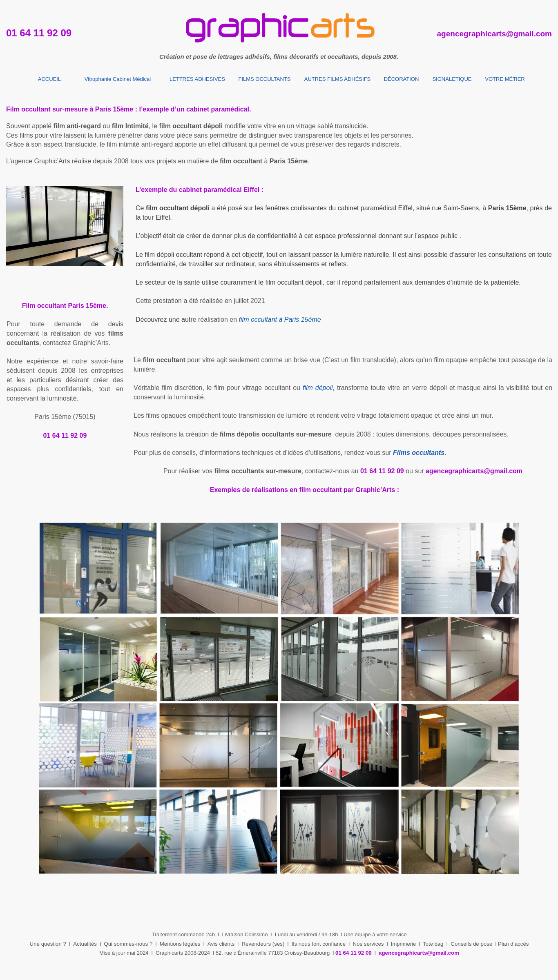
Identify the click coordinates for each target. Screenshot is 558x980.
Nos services (368, 944)
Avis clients (221, 944)
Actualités (85, 944)
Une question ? (48, 944)
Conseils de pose (471, 944)
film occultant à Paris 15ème (280, 320)
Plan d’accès (513, 944)
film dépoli (318, 388)
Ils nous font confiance (319, 944)
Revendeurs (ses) (263, 944)
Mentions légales (180, 944)
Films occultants (419, 453)
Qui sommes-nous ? (128, 944)
